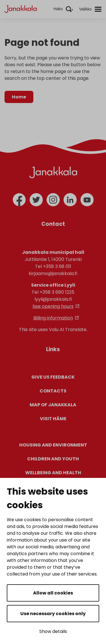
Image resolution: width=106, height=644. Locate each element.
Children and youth (53, 459)
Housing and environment (53, 445)
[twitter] (36, 200)
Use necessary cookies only (53, 614)
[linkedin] (70, 200)
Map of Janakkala (53, 405)
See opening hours (53, 306)
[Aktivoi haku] (63, 9)
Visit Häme (53, 419)
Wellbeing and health (53, 473)
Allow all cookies (53, 593)
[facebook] (19, 200)
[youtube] (87, 200)
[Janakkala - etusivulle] (21, 9)
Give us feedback (53, 377)
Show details (53, 631)
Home (19, 97)
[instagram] (53, 200)
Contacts (53, 391)
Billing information (53, 318)
